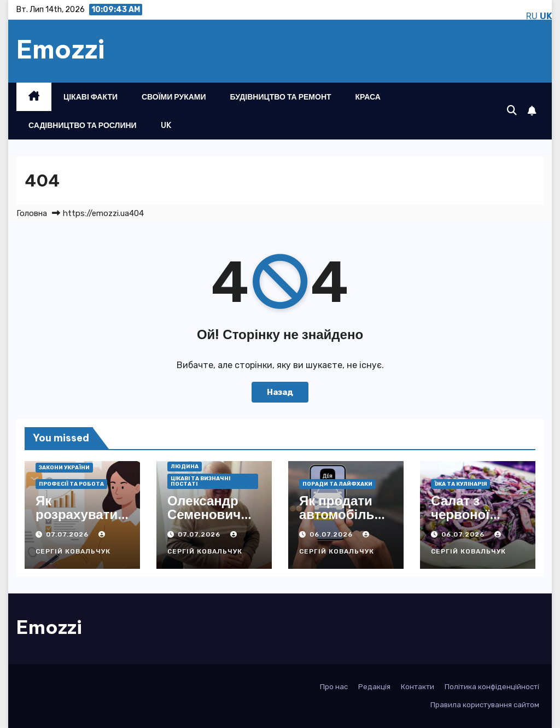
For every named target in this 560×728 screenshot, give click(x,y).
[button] (512, 110)
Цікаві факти (91, 97)
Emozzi (61, 49)
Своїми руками (174, 97)
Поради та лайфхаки (337, 484)
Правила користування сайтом (485, 705)
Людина (185, 467)
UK (166, 125)
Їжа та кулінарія (460, 484)
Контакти (418, 687)
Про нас (334, 687)
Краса (368, 97)
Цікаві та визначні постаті (200, 481)
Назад (280, 392)
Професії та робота (71, 484)
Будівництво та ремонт (281, 97)
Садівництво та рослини (83, 125)
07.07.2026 (68, 534)
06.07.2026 (332, 534)
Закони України (64, 468)
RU (532, 16)
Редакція (374, 687)
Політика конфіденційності (492, 687)
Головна (32, 213)
